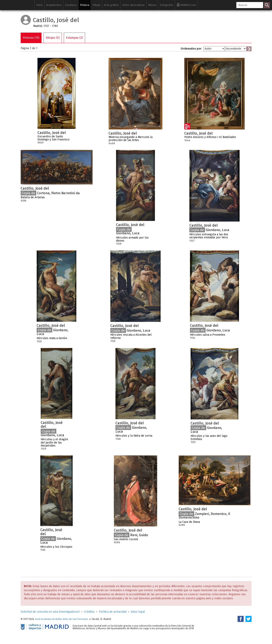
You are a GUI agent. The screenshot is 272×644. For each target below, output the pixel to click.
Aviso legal (138, 612)
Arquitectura (54, 5)
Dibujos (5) (53, 38)
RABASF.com (186, 5)
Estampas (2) (74, 38)
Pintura (85, 5)
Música (152, 5)
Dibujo (97, 5)
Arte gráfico (111, 5)
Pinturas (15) (31, 38)
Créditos (89, 612)
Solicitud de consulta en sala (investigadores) (50, 612)
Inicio (39, 5)
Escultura (71, 5)
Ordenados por (191, 49)
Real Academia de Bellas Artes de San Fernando (62, 619)
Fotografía (166, 5)
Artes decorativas (133, 5)
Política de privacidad (113, 612)
